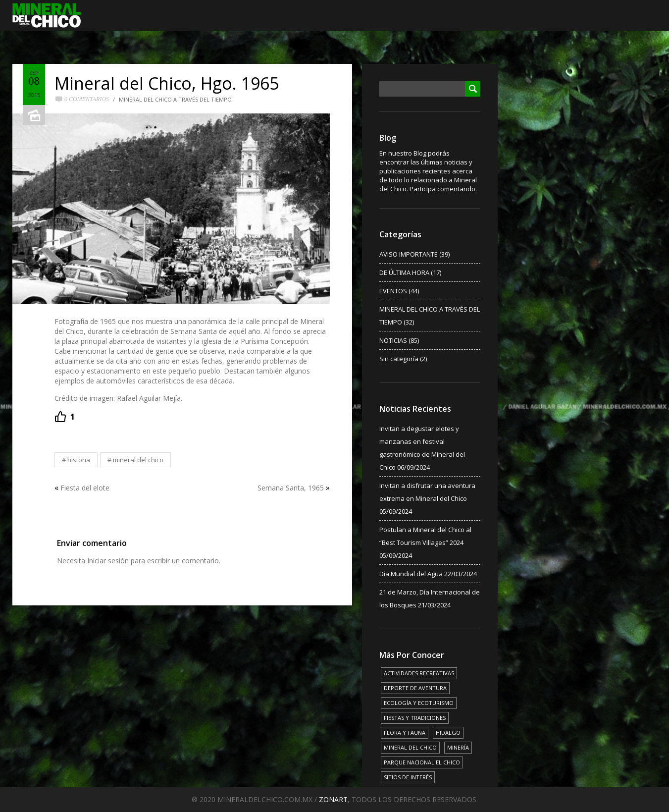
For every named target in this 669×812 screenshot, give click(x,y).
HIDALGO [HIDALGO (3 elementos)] (448, 732)
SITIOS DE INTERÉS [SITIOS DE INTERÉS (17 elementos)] (408, 777)
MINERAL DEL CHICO (138, 460)
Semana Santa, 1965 (291, 488)
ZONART (333, 799)
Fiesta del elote (85, 488)
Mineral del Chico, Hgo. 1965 (167, 83)
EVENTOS (393, 291)
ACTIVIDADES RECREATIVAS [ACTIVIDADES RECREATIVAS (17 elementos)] (419, 673)
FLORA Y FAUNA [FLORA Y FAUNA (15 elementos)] (405, 732)
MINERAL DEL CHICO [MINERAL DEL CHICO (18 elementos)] (410, 747)
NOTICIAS (393, 340)
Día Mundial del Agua (411, 574)
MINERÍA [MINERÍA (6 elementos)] (458, 747)
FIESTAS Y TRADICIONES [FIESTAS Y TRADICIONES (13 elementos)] (415, 718)
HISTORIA (79, 460)
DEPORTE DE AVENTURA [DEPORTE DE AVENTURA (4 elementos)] (415, 688)
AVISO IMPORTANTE (409, 254)
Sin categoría (399, 359)
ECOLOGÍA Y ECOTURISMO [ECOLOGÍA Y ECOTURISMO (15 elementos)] (419, 703)
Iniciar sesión (108, 561)
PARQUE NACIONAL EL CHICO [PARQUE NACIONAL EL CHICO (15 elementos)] (422, 762)
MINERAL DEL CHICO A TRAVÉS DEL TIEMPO (175, 99)
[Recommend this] (65, 417)
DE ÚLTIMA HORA (404, 272)
